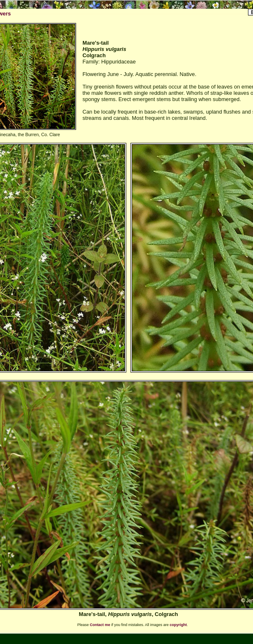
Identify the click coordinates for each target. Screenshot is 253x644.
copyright (178, 625)
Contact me (100, 625)
